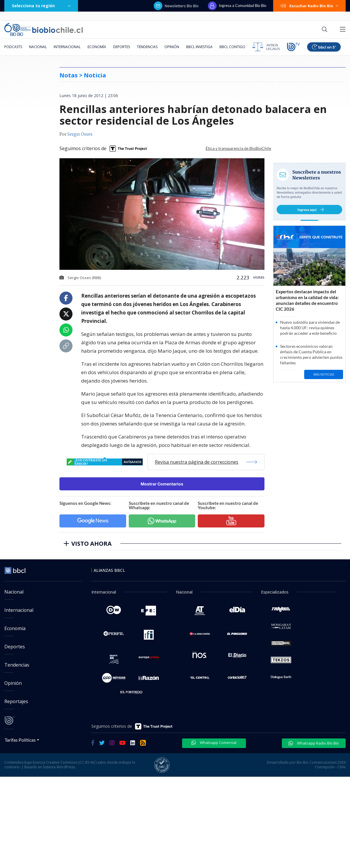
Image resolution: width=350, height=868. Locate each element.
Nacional (38, 47)
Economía (97, 47)
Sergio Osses (80, 134)
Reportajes (16, 701)
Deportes (121, 47)
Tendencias (147, 47)
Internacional (67, 47)
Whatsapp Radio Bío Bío (314, 743)
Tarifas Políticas (20, 740)
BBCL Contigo (232, 47)
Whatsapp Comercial (214, 743)
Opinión (172, 47)
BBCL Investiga (199, 47)
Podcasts (13, 47)
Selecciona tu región (41, 6)
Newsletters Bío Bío (176, 6)
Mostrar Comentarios (162, 484)
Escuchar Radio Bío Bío (309, 6)
